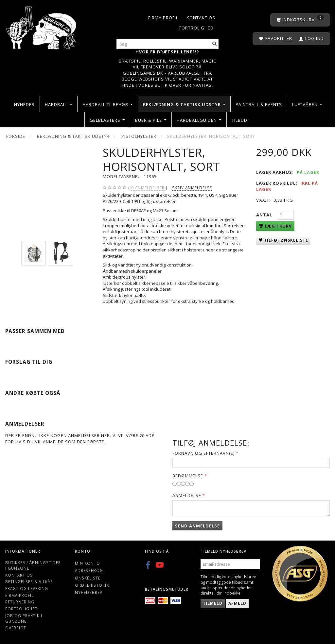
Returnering (20, 602)
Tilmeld (213, 603)
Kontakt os (201, 18)
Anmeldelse (187, 495)
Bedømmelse (188, 476)
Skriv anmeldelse (192, 188)
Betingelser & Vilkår (29, 581)
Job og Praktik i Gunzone (24, 618)
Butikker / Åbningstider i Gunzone (33, 565)
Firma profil (163, 18)
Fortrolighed (196, 28)
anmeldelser (148, 188)
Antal (265, 215)
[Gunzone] (42, 26)
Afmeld (237, 603)
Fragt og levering (27, 588)
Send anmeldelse (197, 526)
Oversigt (16, 628)
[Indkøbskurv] (300, 20)
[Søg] (215, 44)
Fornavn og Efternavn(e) (203, 453)
